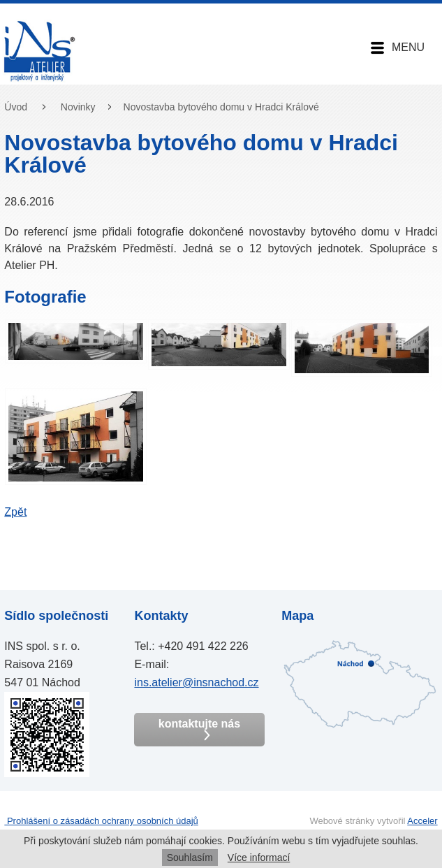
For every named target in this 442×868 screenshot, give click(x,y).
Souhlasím (190, 858)
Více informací (259, 858)
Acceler (422, 821)
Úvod (16, 107)
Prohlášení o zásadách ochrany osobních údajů (101, 821)
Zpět (15, 512)
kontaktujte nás (199, 729)
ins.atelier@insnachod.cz (196, 682)
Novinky (78, 107)
